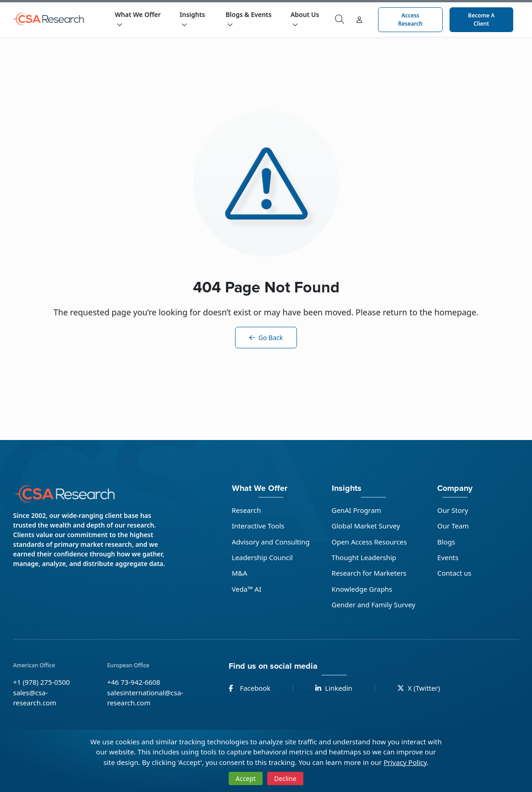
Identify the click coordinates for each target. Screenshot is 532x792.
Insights (192, 19)
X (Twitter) (419, 688)
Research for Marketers (369, 573)
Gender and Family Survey (374, 605)
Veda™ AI (246, 589)
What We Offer (138, 19)
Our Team (453, 526)
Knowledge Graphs (362, 589)
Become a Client (481, 19)
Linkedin (334, 688)
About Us (305, 19)
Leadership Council (262, 557)
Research (246, 510)
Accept (246, 778)
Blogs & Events (248, 19)
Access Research (410, 19)
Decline (285, 778)
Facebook (250, 688)
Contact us (455, 573)
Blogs (447, 542)
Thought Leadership (364, 557)
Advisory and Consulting (271, 542)
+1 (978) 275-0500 (42, 682)
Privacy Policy (405, 762)
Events (448, 557)
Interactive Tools (258, 526)
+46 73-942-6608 (134, 682)
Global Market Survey (366, 526)
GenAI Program (357, 510)
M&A (239, 573)
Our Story (453, 510)
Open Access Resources (370, 542)
